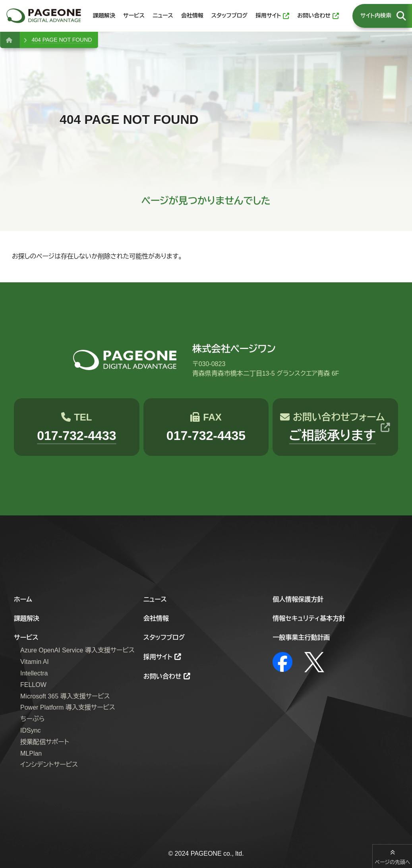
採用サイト (158, 657)
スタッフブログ (164, 637)
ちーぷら (32, 719)
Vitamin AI (35, 662)
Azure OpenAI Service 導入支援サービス (77, 650)
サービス (26, 637)
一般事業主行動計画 (301, 637)
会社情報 (156, 618)
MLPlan (31, 753)
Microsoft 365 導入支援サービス (65, 696)
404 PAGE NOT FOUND (62, 40)
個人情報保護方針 (298, 599)
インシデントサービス (49, 765)
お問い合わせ (162, 676)
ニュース (155, 599)
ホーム (23, 599)
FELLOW (33, 685)
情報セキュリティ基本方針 (309, 618)
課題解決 (27, 618)
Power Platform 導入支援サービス (68, 707)
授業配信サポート (45, 742)
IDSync (31, 730)
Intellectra (34, 673)
